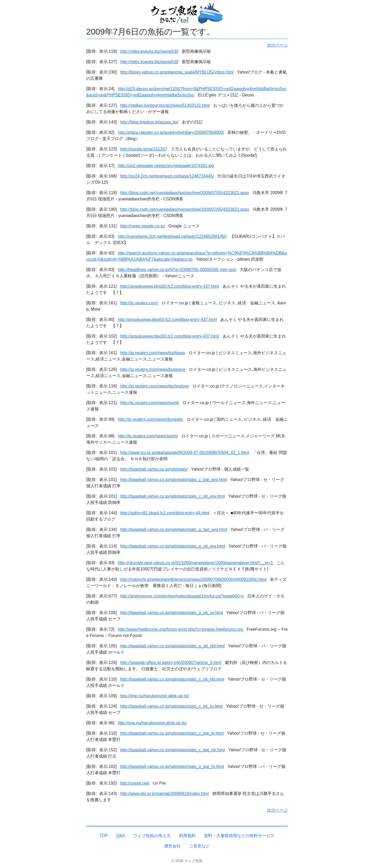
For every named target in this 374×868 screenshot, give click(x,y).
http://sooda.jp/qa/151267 (144, 149)
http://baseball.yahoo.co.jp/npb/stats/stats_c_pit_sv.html (172, 706)
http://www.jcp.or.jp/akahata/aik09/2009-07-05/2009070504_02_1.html (185, 453)
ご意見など (199, 846)
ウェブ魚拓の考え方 (152, 836)
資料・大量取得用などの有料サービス (239, 836)
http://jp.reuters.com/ (139, 303)
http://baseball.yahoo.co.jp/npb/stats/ (154, 469)
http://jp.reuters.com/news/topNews (153, 353)
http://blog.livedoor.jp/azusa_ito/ (149, 122)
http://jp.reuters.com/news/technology (155, 386)
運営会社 (172, 846)
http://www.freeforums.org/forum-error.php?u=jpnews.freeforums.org (181, 629)
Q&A (121, 836)
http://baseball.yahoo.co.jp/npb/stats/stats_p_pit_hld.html (172, 646)
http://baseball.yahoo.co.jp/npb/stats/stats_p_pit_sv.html (172, 613)
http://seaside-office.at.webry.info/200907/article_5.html (171, 663)
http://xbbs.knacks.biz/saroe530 (149, 51)
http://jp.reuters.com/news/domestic (151, 419)
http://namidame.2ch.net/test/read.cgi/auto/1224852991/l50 (172, 236)
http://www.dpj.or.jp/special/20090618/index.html (165, 794)
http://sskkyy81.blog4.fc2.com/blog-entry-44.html (165, 513)
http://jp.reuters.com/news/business (153, 369)
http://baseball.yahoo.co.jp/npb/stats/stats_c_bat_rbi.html (173, 750)
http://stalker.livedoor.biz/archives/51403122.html (165, 105)
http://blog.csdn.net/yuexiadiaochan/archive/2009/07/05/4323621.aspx (185, 193)
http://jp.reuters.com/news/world (150, 403)
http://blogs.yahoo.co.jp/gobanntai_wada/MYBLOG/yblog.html (177, 72)
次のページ (277, 45)
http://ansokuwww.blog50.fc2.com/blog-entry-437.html (170, 286)
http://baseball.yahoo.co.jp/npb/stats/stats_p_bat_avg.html (174, 530)
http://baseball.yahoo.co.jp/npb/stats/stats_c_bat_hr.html (172, 733)
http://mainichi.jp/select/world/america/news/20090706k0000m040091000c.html (193, 579)
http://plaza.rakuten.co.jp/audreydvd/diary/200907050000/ (171, 132)
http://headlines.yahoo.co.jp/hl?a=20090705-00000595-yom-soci (177, 270)
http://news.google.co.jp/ (143, 226)
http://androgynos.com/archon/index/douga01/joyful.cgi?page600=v (182, 596)
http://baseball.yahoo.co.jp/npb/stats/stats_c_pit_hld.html (172, 679)
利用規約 (187, 836)
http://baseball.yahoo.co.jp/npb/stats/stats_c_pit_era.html (173, 496)
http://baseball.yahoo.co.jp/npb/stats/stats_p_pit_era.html (173, 546)
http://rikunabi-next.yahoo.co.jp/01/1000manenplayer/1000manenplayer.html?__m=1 (195, 563)
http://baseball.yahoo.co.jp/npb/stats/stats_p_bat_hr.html (172, 767)
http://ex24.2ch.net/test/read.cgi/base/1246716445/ (167, 176)
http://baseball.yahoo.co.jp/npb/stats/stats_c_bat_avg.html (174, 480)
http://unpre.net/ (135, 783)
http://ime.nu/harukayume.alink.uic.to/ (155, 696)
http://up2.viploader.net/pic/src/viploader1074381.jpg (166, 166)
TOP (104, 836)
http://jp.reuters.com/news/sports (148, 436)
